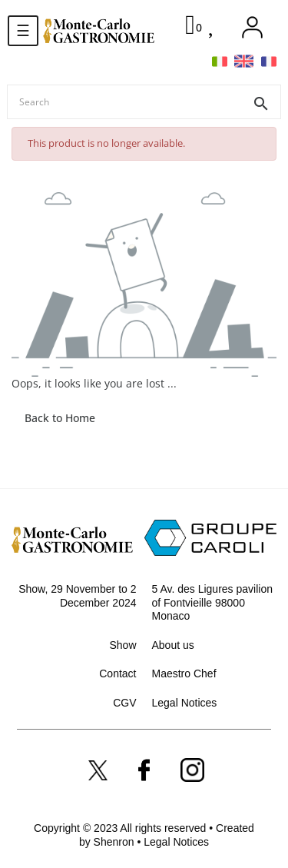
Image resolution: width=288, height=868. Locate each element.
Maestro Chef (184, 673)
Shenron (116, 842)
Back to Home (60, 418)
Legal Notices (185, 703)
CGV (124, 703)
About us (173, 645)
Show (122, 645)
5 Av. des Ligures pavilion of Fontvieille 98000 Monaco (212, 602)
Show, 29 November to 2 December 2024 (77, 596)
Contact (118, 673)
